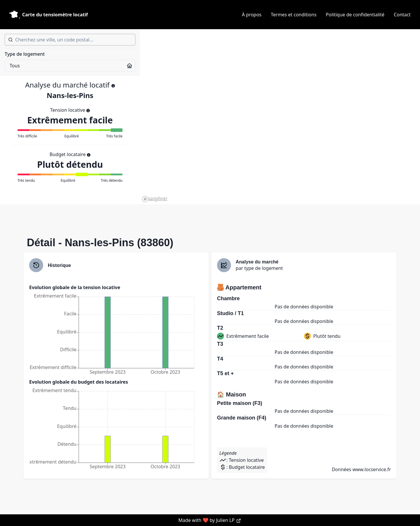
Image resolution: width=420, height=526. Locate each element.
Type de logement (25, 54)
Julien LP (229, 520)
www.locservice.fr (372, 469)
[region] (280, 117)
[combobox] (70, 40)
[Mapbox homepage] (155, 199)
